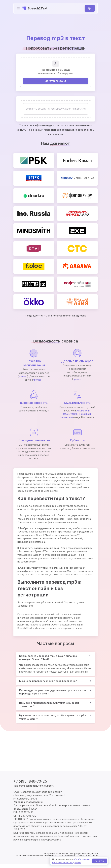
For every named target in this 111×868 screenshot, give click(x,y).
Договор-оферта (24, 805)
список (94, 855)
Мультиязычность (77, 403)
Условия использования (28, 802)
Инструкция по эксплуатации (84, 854)
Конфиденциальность (34, 440)
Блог (34, 809)
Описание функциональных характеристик (37, 855)
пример (23, 376)
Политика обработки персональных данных (63, 805)
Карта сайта (21, 809)
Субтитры (77, 440)
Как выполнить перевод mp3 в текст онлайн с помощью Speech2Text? (48, 658)
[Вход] (90, 8)
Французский (71, 414)
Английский (83, 411)
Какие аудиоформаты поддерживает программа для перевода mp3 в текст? (53, 692)
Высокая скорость (34, 403)
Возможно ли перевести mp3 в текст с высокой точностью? (49, 705)
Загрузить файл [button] (55, 81)
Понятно (100, 861)
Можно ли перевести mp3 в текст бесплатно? (48, 681)
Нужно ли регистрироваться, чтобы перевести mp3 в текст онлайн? (53, 717)
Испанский (67, 417)
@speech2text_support (40, 786)
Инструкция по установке (56, 854)
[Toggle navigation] (18, 8)
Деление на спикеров (77, 361)
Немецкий (85, 414)
